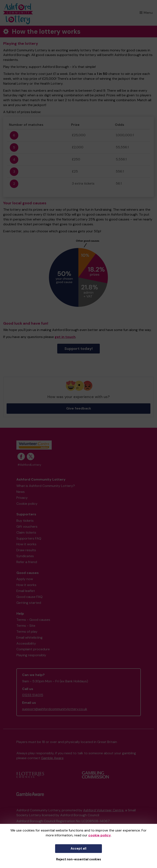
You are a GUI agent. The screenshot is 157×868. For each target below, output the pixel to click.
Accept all (78, 848)
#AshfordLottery (29, 465)
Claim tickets (26, 532)
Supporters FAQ (29, 538)
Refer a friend (27, 562)
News (21, 492)
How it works (26, 544)
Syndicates (25, 556)
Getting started (29, 603)
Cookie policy (27, 504)
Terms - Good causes (33, 620)
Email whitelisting (29, 637)
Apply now (25, 579)
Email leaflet (26, 591)
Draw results (26, 550)
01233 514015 (33, 695)
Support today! (79, 349)
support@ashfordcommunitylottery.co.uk (55, 709)
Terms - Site (26, 626)
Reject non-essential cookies (79, 859)
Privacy (22, 498)
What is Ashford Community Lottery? (46, 486)
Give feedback (79, 408)
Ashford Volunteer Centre (103, 810)
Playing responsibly (31, 655)
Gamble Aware (52, 758)
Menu (146, 13)
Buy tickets (25, 521)
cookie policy (100, 835)
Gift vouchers (27, 527)
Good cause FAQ (29, 597)
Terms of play (27, 632)
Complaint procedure (33, 649)
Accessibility (26, 643)
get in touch (65, 337)
